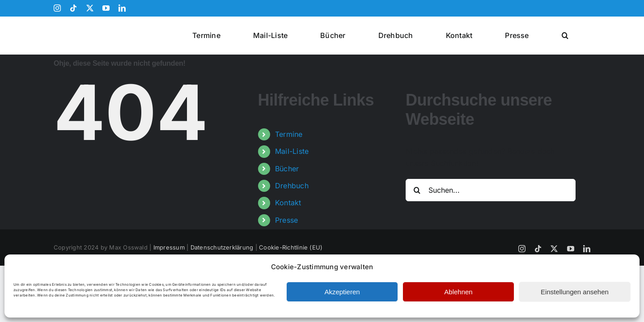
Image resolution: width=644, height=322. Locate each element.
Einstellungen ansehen (575, 292)
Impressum (169, 247)
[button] (576, 35)
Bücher (287, 169)
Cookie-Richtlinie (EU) (291, 247)
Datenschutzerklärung (222, 247)
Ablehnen (458, 292)
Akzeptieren (342, 292)
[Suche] (417, 190)
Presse (286, 220)
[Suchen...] (491, 190)
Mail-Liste (292, 151)
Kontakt (288, 203)
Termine (289, 134)
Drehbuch (292, 186)
